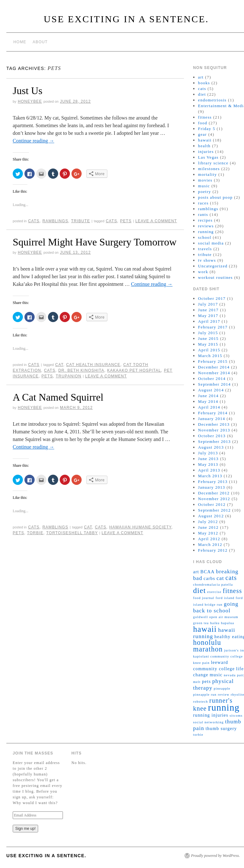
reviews (206, 226)
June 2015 (208, 338)
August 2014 (211, 390)
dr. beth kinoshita (81, 370)
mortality (207, 174)
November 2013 (214, 430)
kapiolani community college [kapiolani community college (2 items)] (218, 656)
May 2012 (208, 533)
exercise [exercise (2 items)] (214, 592)
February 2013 (213, 482)
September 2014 (214, 384)
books (204, 83)
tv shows (207, 260)
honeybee (30, 101)
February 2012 (213, 550)
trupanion (69, 376)
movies (205, 180)
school (205, 237)
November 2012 (214, 499)
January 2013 (211, 487)
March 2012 (210, 544)
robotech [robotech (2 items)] (201, 702)
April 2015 (209, 350)
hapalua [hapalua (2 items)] (227, 623)
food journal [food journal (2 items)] (204, 598)
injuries (206, 152)
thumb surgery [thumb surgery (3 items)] (221, 728)
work (203, 272)
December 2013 (214, 424)
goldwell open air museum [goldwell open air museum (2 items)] (216, 617)
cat (59, 365)
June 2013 (208, 459)
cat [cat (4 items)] (220, 578)
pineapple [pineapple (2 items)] (222, 689)
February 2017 (213, 327)
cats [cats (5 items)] (231, 578)
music (204, 186)
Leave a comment (156, 221)
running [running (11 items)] (224, 707)
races (203, 203)
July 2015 (208, 333)
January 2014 (211, 419)
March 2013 (210, 476)
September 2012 (214, 510)
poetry (204, 192)
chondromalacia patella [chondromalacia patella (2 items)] (213, 585)
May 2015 (208, 344)
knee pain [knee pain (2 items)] (201, 663)
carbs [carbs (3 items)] (209, 578)
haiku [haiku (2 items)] (215, 623)
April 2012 (209, 539)
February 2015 (213, 361)
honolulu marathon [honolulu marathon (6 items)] (208, 646)
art (201, 77)
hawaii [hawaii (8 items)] (205, 629)
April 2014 (209, 407)
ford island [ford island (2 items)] (225, 598)
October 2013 (212, 436)
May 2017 (208, 316)
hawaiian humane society (140, 527)
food (203, 123)
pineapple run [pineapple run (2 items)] (205, 695)
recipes (205, 220)
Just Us (27, 91)
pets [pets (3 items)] (207, 681)
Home (20, 42)
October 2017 (212, 298)
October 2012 (212, 504)
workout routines (215, 277)
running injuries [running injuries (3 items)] (211, 715)
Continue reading (34, 141)
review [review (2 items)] (224, 695)
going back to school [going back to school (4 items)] (216, 607)
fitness (205, 117)
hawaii (205, 140)
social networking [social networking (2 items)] (208, 722)
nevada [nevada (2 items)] (230, 675)
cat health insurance (93, 365)
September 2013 (214, 441)
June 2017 (208, 310)
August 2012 (211, 516)
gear (202, 134)
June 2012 (208, 527)
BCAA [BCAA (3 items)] (208, 572)
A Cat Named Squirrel (58, 397)
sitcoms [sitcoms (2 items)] (236, 716)
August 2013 (211, 447)
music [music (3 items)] (216, 675)
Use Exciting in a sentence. (126, 19)
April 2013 (209, 470)
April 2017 (209, 321)
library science (213, 163)
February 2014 (213, 413)
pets (126, 221)
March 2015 (210, 356)
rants (203, 214)
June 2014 (208, 396)
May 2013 (208, 464)
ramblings (55, 221)
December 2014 (214, 367)
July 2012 (208, 522)
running (206, 232)
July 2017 (208, 304)
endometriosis (212, 100)
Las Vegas (208, 157)
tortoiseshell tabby (72, 533)
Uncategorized (213, 266)
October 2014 (212, 379)
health (204, 146)
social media (211, 243)
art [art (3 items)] (196, 572)
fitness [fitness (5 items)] (232, 591)
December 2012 (214, 493)
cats (34, 221)
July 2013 (208, 453)
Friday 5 (207, 129)
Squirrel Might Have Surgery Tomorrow (95, 242)
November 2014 (214, 373)
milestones (209, 169)
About (40, 42)
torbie (35, 533)
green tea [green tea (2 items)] (201, 623)
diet (202, 94)
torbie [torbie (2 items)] (198, 735)
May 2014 (208, 401)
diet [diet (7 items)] (200, 590)
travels (205, 249)
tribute (81, 221)
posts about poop (215, 197)
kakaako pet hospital (134, 370)
